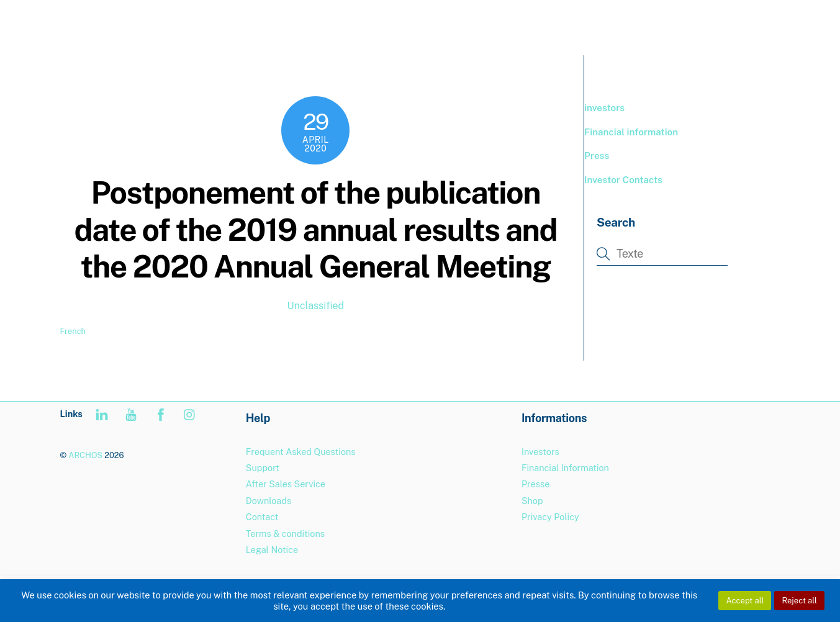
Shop (532, 501)
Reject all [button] (799, 601)
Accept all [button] (745, 601)
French (73, 331)
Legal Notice (272, 550)
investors (604, 108)
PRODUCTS (561, 25)
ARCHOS (85, 455)
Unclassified (315, 306)
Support (697, 25)
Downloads (269, 501)
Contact (262, 517)
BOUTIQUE (633, 25)
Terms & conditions (285, 534)
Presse (535, 484)
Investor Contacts (623, 180)
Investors (540, 452)
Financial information (631, 132)
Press (597, 155)
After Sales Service (286, 484)
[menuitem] (754, 25)
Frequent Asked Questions (301, 452)
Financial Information (565, 468)
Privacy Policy (550, 517)
